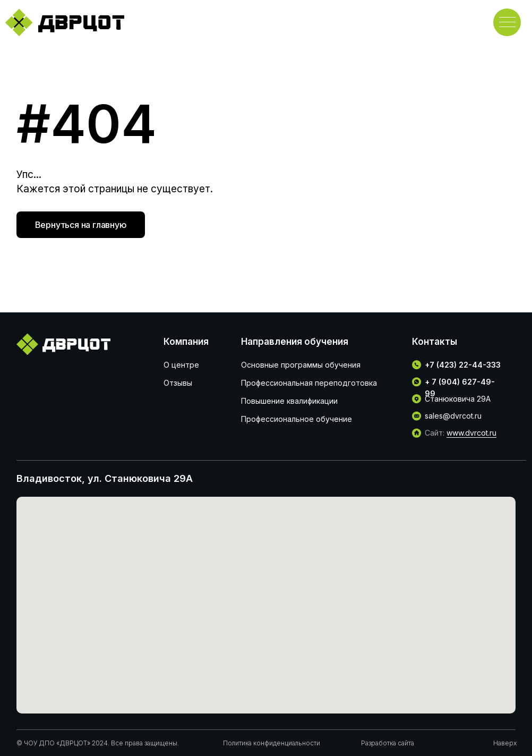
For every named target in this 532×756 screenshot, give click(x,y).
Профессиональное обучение (297, 419)
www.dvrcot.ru (471, 433)
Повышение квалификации (289, 401)
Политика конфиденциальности (272, 743)
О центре (181, 365)
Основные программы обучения (301, 365)
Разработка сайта (388, 743)
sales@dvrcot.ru (453, 416)
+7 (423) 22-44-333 (463, 365)
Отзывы (178, 383)
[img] (65, 22)
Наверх (505, 743)
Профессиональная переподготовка (309, 383)
